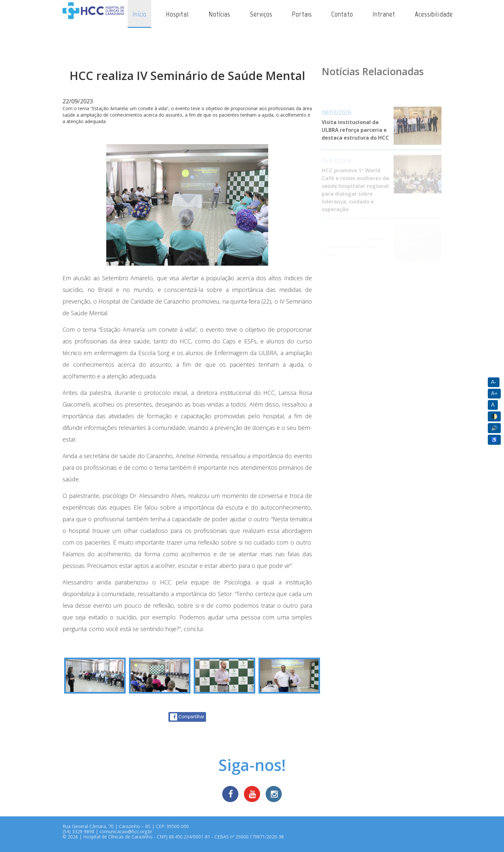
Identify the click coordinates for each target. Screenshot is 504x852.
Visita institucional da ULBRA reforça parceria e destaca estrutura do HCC (355, 130)
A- (494, 382)
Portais (302, 14)
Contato (342, 14)
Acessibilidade (434, 14)
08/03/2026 (337, 112)
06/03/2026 (337, 161)
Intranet (384, 14)
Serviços (261, 14)
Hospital (178, 14)
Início (139, 14)
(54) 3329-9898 (78, 831)
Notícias (220, 14)
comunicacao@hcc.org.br (126, 831)
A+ (494, 393)
